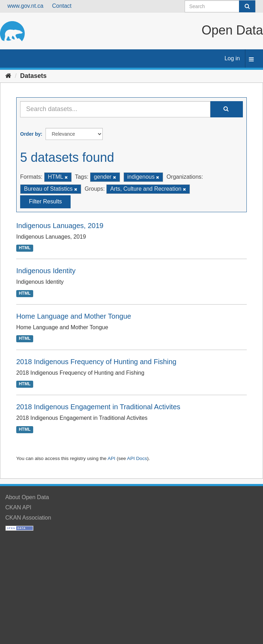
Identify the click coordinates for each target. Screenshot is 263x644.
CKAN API (18, 507)
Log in (232, 58)
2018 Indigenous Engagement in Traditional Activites (98, 407)
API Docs (137, 458)
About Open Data (27, 497)
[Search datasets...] (115, 109)
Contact (62, 6)
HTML (25, 248)
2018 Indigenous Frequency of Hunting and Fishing (96, 362)
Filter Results (45, 201)
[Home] (8, 76)
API (112, 458)
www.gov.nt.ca (25, 6)
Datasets (33, 76)
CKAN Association (28, 518)
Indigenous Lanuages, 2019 (60, 226)
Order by (30, 134)
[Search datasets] (220, 6)
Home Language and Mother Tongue (74, 316)
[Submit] (247, 6)
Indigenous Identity (46, 271)
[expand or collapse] (251, 60)
